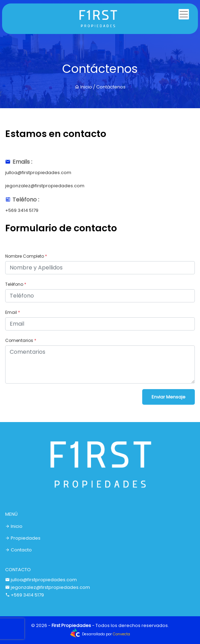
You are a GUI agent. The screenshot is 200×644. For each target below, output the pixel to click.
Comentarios (21, 340)
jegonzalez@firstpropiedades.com (45, 186)
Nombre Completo (26, 256)
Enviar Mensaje (169, 397)
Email (13, 312)
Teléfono (16, 284)
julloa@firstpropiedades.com (38, 173)
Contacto (19, 550)
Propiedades (23, 538)
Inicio (83, 87)
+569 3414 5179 (22, 210)
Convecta (121, 634)
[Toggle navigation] (184, 14)
